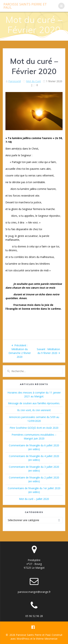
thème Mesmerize (47, 639)
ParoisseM (15, 81)
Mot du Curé (33, 81)
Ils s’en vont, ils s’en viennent (34, 410)
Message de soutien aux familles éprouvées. (34, 403)
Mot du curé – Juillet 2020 (34, 499)
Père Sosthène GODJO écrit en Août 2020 (34, 428)
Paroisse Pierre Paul (25, 6)
